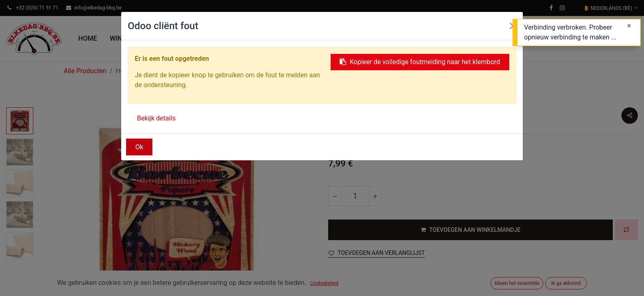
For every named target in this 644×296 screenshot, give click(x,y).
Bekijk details (156, 118)
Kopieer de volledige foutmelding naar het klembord (420, 62)
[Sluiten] (629, 26)
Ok (139, 147)
